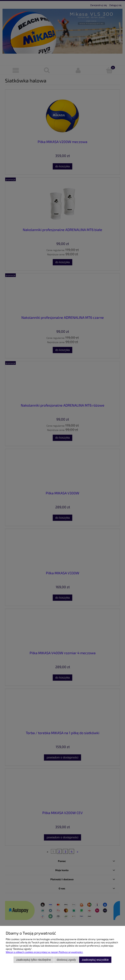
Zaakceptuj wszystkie (95, 960)
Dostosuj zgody (66, 960)
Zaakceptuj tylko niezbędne (34, 960)
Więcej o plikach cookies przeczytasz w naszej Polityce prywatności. (44, 952)
